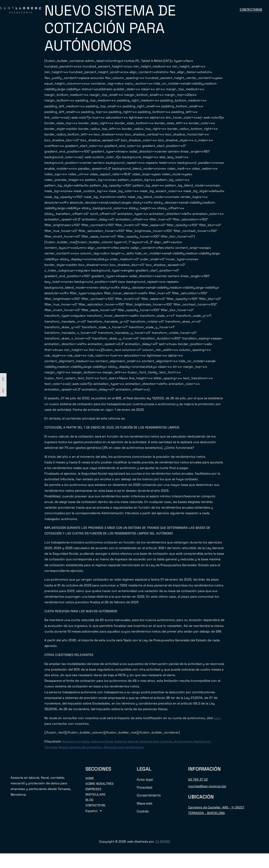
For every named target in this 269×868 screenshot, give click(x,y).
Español (222, 10)
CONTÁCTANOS (193, 10)
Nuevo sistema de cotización (80, 747)
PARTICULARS (95, 794)
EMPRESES (93, 789)
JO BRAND (163, 841)
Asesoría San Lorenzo (156, 741)
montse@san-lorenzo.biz (207, 786)
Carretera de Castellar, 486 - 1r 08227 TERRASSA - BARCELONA (216, 810)
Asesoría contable (76, 741)
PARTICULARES (146, 10)
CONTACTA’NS (95, 805)
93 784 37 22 (198, 779)
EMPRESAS (118, 10)
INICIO (61, 10)
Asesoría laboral (126, 741)
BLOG (170, 10)
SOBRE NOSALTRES (99, 784)
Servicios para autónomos (124, 747)
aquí (218, 718)
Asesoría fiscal (102, 741)
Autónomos (183, 741)
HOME (90, 778)
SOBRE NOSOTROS (88, 10)
